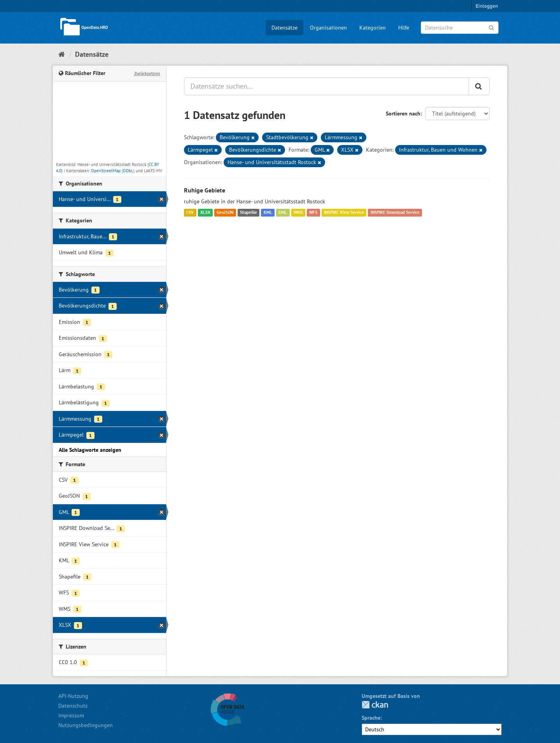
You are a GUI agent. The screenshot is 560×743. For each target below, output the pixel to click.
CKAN (375, 705)
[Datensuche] (460, 28)
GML (283, 213)
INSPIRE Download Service (395, 213)
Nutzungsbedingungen (86, 725)
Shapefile (248, 213)
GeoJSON (225, 213)
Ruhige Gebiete (205, 190)
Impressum (71, 715)
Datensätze (284, 28)
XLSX (205, 213)
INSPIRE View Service (344, 213)
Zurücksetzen (147, 73)
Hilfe (404, 28)
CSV (190, 213)
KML (268, 213)
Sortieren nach (403, 114)
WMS (298, 213)
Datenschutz (73, 706)
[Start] (62, 54)
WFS (313, 213)
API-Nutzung (73, 696)
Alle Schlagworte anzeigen (90, 450)
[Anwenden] (491, 27)
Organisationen (328, 28)
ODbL (128, 171)
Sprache (371, 718)
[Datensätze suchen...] (326, 86)
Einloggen (487, 6)
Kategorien (373, 28)
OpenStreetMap (106, 171)
